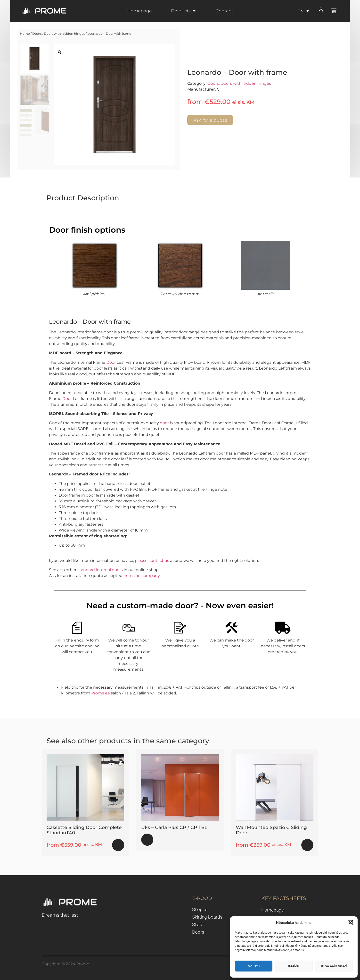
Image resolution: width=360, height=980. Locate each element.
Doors (37, 34)
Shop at (200, 910)
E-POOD (202, 898)
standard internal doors (100, 570)
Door (111, 362)
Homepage (273, 910)
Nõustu (254, 966)
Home (25, 34)
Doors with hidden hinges (64, 34)
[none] (303, 11)
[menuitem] (303, 11)
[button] (350, 923)
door (164, 423)
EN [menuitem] (301, 11)
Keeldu (294, 966)
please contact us (152, 561)
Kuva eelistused (334, 966)
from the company (142, 576)
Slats (197, 925)
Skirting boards (207, 917)
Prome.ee (101, 693)
